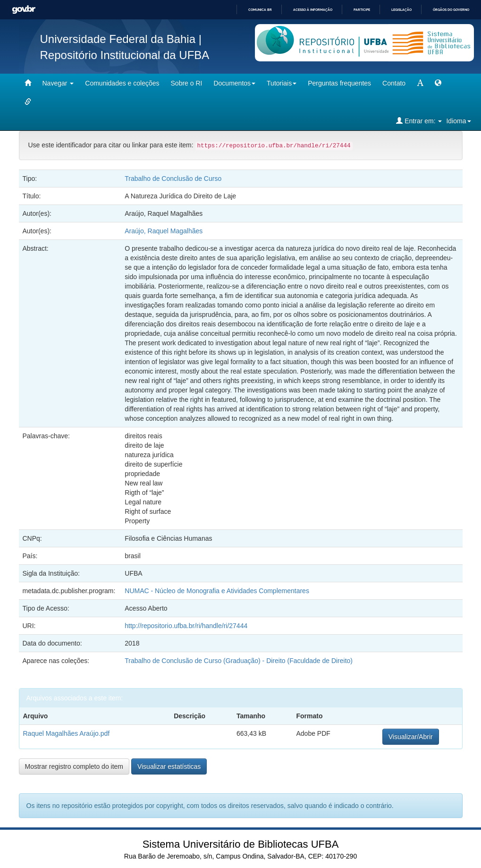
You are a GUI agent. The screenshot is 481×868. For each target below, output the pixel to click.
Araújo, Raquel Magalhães (164, 231)
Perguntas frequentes (339, 83)
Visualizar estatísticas (169, 766)
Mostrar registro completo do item (74, 766)
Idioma (458, 121)
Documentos (234, 83)
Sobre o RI (187, 83)
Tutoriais (282, 83)
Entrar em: (419, 121)
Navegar (58, 83)
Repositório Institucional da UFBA (125, 55)
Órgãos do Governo (451, 10)
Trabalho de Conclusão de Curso (173, 179)
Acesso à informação (313, 10)
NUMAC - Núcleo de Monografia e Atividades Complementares (217, 591)
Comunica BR (260, 10)
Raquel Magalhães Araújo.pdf (67, 733)
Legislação (401, 10)
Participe (362, 10)
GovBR (24, 10)
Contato (394, 83)
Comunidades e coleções (122, 83)
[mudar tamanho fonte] (420, 83)
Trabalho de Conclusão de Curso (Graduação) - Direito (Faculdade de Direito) (239, 661)
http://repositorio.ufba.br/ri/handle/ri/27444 (186, 626)
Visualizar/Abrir (411, 737)
